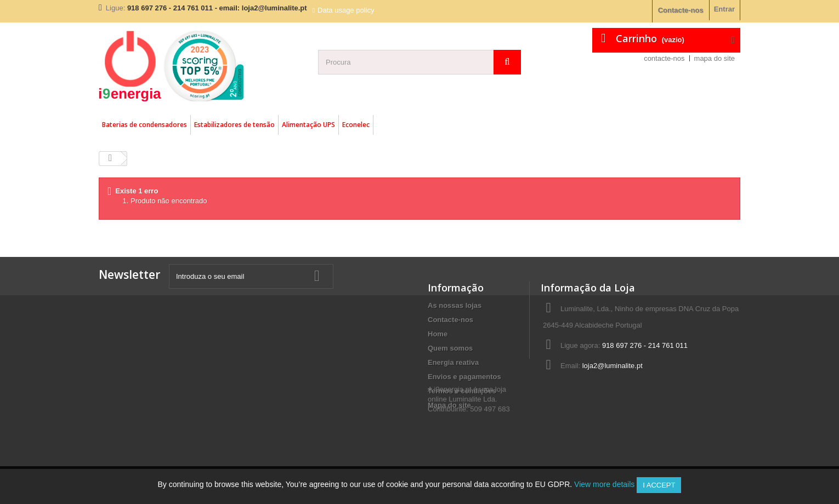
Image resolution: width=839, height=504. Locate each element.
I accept (659, 485)
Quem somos (450, 348)
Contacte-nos (681, 10)
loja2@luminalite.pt (613, 366)
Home (438, 334)
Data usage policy (346, 10)
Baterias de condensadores (144, 125)
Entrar (724, 9)
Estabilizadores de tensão (234, 125)
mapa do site (715, 58)
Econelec (356, 125)
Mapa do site (449, 405)
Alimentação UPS (308, 125)
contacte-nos (664, 58)
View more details (604, 484)
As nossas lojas (455, 305)
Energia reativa (453, 362)
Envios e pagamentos (464, 377)
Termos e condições (462, 391)
